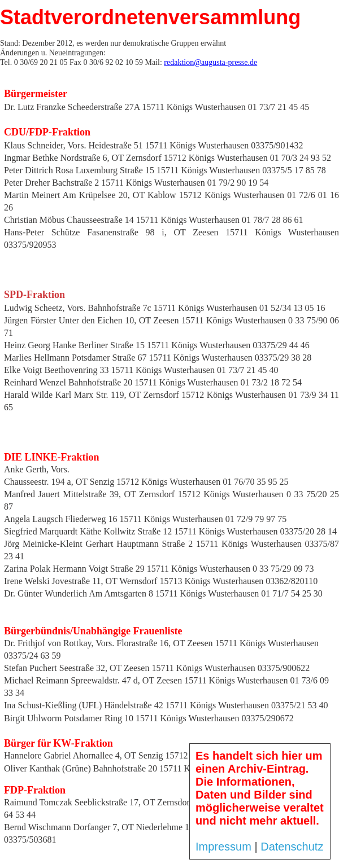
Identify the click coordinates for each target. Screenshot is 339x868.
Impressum (223, 847)
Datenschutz (292, 847)
